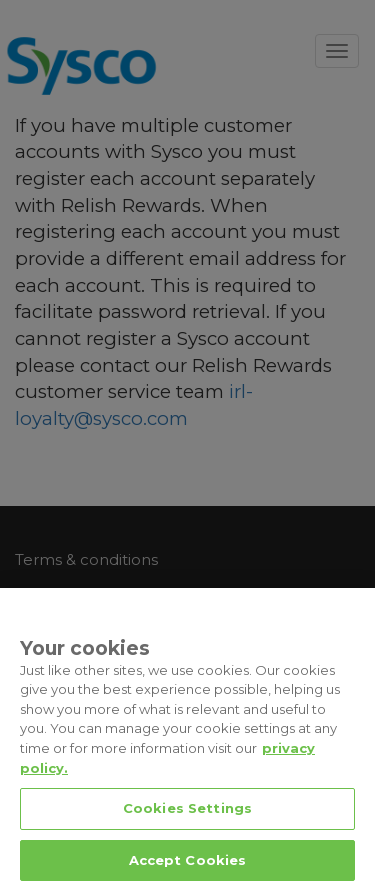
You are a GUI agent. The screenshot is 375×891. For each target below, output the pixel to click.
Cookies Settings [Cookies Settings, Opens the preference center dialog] (187, 825)
